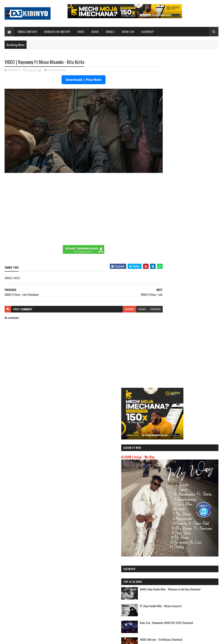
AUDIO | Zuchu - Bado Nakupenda (176, 532)
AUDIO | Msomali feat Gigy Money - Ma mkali (182, 527)
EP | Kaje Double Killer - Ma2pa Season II (194, 243)
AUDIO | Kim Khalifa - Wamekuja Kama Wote (182, 552)
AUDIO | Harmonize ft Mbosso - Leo (177, 522)
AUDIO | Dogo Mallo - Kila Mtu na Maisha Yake (183, 509)
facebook (140, 301)
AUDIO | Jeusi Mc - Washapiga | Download (181, 504)
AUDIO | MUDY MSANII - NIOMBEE (175, 542)
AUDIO (95, 32)
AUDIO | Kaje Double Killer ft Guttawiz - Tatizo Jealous (184, 516)
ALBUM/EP (148, 32)
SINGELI (110, 32)
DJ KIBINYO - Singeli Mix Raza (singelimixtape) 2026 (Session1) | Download (191, 365)
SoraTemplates (24, 638)
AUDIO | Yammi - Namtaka (170, 537)
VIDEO (81, 32)
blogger (114, 301)
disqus (127, 301)
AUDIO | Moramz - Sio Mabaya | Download (194, 277)
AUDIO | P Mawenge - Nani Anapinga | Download (120, 617)
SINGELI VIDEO (57, 70)
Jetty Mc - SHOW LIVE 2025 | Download (116, 583)
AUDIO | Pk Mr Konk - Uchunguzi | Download (195, 344)
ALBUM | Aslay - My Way (171, 127)
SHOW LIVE (128, 32)
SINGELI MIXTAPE (28, 32)
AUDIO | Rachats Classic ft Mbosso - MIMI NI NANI (186, 557)
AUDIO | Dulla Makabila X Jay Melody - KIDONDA (184, 547)
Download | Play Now (76, 80)
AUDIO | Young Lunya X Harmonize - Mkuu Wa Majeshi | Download (194, 380)
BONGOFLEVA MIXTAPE (57, 32)
